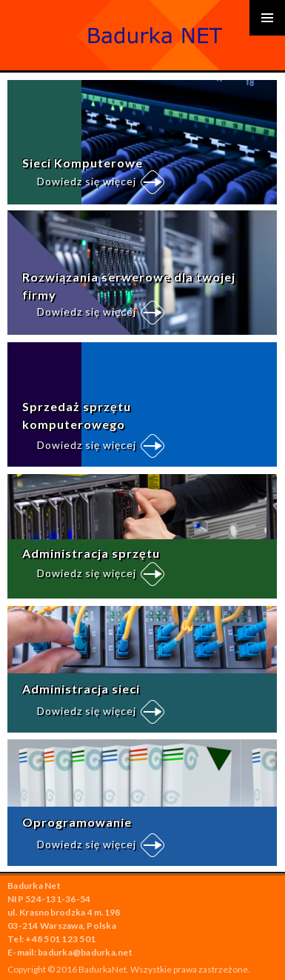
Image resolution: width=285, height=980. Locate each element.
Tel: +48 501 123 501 (51, 939)
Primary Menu (267, 18)
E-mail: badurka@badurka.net (70, 952)
